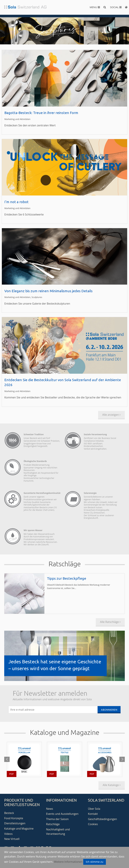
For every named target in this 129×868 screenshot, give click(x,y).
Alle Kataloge (112, 785)
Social (116, 7)
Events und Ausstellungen (62, 814)
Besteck (9, 813)
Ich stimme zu (95, 862)
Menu (95, 7)
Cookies (93, 824)
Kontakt (93, 814)
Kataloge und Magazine (19, 829)
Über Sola (94, 809)
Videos (8, 834)
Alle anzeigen (111, 415)
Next (122, 759)
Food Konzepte (14, 818)
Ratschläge (53, 824)
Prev (7, 759)
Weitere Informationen (68, 862)
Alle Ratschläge (110, 622)
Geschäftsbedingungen (102, 819)
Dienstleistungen (15, 823)
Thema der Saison (57, 819)
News (50, 809)
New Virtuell (12, 839)
